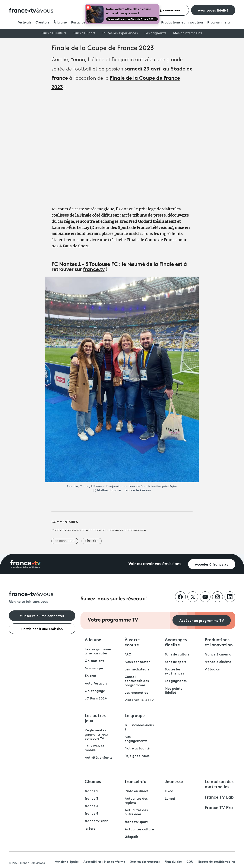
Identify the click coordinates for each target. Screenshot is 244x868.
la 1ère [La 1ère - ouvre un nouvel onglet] (90, 829)
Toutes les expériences (120, 33)
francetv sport (136, 822)
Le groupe (135, 715)
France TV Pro (219, 807)
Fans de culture (177, 655)
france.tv (94, 270)
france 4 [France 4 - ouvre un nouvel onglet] (92, 806)
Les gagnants (155, 33)
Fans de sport (175, 662)
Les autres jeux (95, 718)
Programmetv (219, 23)
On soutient (94, 661)
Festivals (24, 23)
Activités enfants (99, 758)
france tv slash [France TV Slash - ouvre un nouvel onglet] (97, 821)
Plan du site (173, 861)
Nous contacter (137, 662)
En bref (91, 676)
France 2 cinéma (218, 655)
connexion (170, 10)
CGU (190, 861)
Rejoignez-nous (137, 756)
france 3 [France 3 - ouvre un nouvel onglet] (91, 799)
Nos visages (94, 669)
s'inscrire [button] (92, 541)
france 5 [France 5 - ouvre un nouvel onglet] (91, 814)
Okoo (169, 791)
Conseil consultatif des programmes (137, 681)
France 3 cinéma (218, 662)
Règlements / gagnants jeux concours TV (96, 735)
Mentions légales (67, 861)
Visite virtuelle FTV (139, 700)
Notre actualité (137, 749)
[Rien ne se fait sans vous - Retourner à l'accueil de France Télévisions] (42, 598)
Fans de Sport (84, 33)
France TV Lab (219, 797)
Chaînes (93, 781)
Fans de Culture (54, 33)
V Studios (212, 670)
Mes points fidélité (188, 33)
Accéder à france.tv (212, 564)
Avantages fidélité (213, 10)
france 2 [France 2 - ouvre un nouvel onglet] (91, 791)
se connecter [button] (65, 541)
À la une (60, 23)
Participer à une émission (42, 628)
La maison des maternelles (219, 784)
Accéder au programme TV (202, 620)
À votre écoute (132, 642)
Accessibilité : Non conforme (104, 861)
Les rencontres (136, 693)
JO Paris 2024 (96, 699)
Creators (42, 23)
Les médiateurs (137, 670)
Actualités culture (139, 830)
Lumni (170, 799)
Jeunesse (174, 781)
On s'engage (95, 691)
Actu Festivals (96, 684)
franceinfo (136, 781)
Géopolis (131, 837)
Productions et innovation (182, 23)
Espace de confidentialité (217, 861)
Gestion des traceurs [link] (145, 861)
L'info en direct (137, 791)
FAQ (128, 655)
